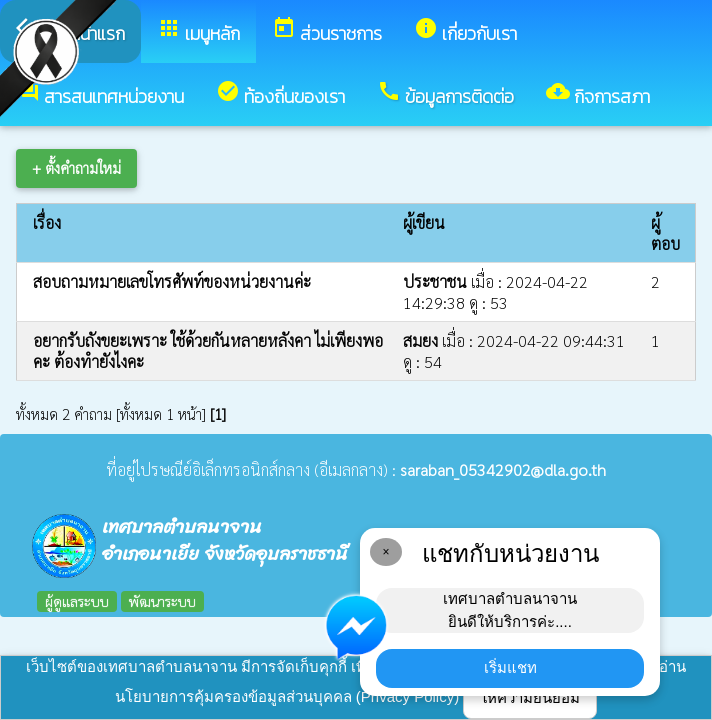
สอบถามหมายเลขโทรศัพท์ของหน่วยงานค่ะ (172, 281)
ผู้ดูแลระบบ (77, 601)
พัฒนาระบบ (162, 601)
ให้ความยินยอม (530, 697)
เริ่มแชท (510, 667)
